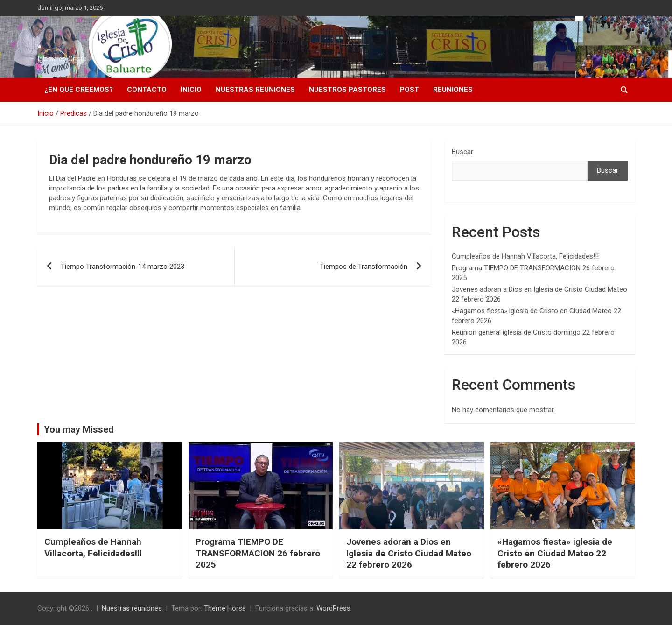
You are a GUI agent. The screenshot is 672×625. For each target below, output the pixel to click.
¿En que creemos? (79, 90)
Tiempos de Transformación (364, 267)
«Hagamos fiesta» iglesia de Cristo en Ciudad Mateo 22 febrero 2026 (555, 553)
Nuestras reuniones (255, 90)
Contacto (147, 90)
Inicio (191, 90)
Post (409, 90)
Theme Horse (225, 608)
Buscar (462, 152)
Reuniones (453, 90)
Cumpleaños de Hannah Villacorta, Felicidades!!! (525, 256)
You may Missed (79, 429)
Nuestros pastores (347, 90)
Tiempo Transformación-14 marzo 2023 (122, 267)
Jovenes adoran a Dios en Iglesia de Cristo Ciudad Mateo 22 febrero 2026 (409, 553)
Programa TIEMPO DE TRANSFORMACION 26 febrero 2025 (258, 553)
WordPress (333, 608)
